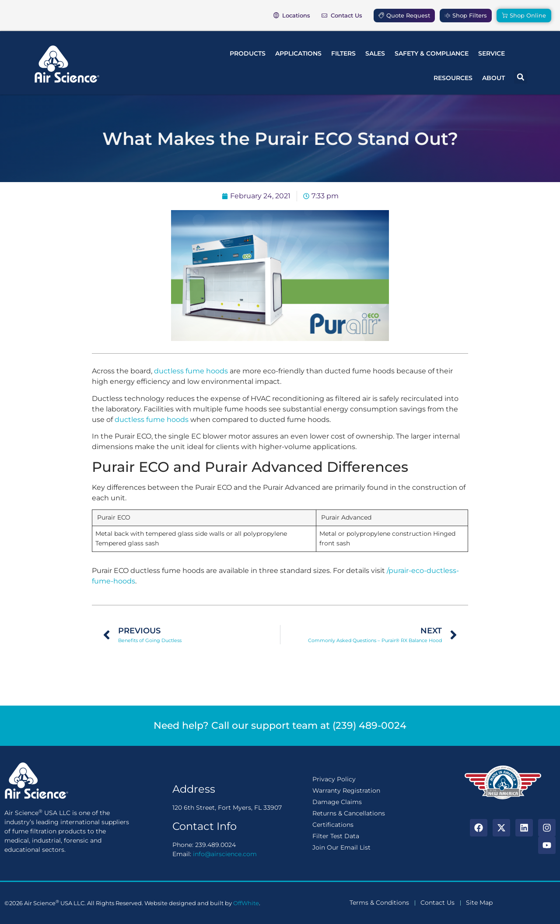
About (493, 78)
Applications (298, 53)
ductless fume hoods (191, 371)
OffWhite (246, 903)
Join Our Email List (341, 847)
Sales (375, 53)
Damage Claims (337, 802)
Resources (453, 78)
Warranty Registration (346, 790)
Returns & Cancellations (349, 813)
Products (248, 53)
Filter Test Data (336, 836)
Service (492, 53)
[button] (521, 77)
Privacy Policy (334, 779)
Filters (343, 53)
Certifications (333, 825)
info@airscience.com (225, 854)
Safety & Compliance (432, 53)
